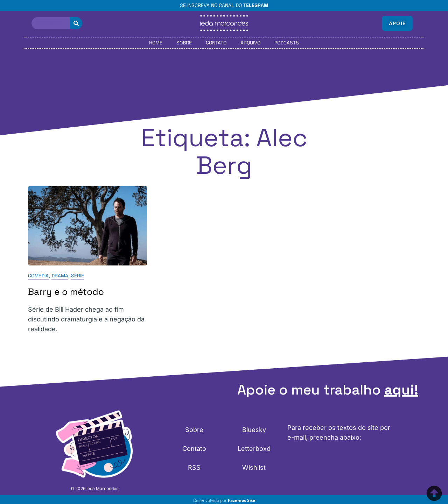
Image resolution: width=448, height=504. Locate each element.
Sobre (184, 43)
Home (156, 43)
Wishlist (254, 467)
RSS (194, 467)
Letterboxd (254, 449)
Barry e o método (66, 292)
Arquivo (250, 43)
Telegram (256, 5)
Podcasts (287, 43)
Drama (60, 276)
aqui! (401, 390)
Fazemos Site (241, 500)
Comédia (38, 276)
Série (78, 276)
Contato (216, 43)
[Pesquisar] (76, 23)
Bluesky (254, 430)
